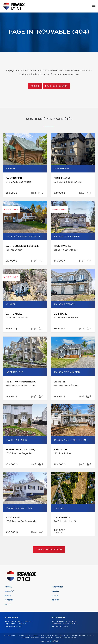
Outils (8, 604)
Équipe (8, 596)
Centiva (54, 641)
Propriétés (10, 591)
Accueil (35, 86)
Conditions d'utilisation (45, 637)
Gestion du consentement (66, 637)
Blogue (55, 596)
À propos (9, 600)
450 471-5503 (62, 626)
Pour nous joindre (56, 86)
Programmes (57, 587)
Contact (56, 600)
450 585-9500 (16, 626)
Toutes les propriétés (49, 550)
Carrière (55, 591)
